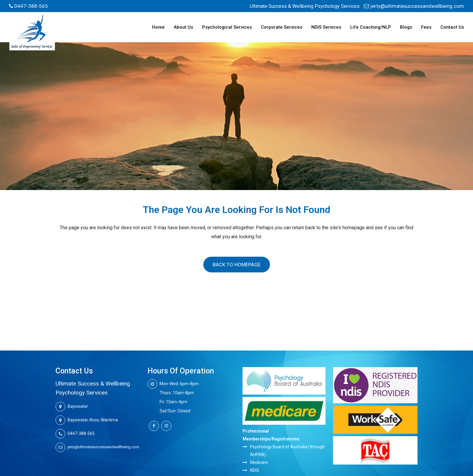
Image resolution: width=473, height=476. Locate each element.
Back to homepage (237, 265)
